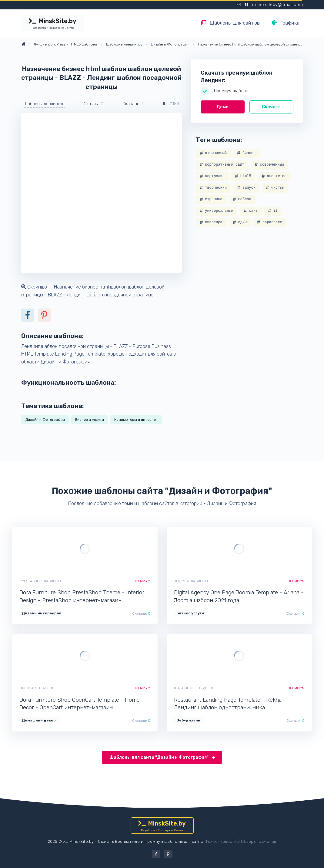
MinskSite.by (53, 24)
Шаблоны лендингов (44, 104)
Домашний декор (39, 720)
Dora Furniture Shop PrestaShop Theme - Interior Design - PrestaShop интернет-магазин (82, 596)
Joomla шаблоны (191, 581)
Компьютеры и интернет (136, 420)
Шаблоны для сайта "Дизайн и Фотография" (162, 757)
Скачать (271, 107)
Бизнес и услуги (90, 420)
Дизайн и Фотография (45, 420)
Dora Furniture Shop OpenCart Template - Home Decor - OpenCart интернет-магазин (80, 704)
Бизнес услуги (190, 613)
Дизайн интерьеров (42, 613)
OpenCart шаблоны (38, 688)
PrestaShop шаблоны (40, 581)
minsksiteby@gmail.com (278, 5)
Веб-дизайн (188, 720)
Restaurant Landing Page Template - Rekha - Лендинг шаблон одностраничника (230, 704)
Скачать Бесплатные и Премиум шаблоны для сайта (151, 841)
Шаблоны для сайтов (230, 23)
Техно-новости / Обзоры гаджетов (241, 841)
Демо (222, 107)
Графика (286, 23)
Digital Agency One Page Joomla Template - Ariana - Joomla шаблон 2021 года (239, 596)
